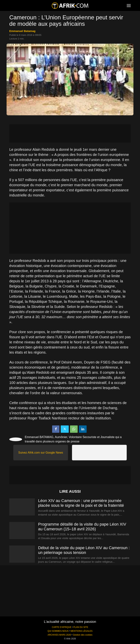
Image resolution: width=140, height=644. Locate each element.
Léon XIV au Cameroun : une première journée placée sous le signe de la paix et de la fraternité (81, 503)
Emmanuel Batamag (22, 31)
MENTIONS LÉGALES (81, 631)
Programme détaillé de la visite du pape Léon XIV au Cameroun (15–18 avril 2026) (82, 527)
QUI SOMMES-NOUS (58, 631)
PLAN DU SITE (81, 627)
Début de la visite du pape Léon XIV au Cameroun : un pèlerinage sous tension (84, 550)
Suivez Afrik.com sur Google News (41, 453)
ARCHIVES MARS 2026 (59, 635)
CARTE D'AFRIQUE (62, 627)
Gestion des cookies (83, 635)
